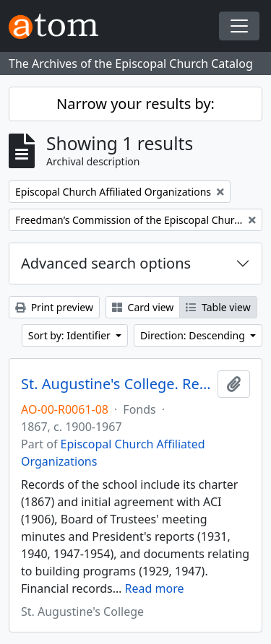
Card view (143, 307)
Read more (155, 588)
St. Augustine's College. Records (116, 384)
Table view (218, 307)
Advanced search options (106, 263)
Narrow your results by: (135, 104)
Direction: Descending (194, 335)
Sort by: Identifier (71, 335)
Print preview (54, 307)
